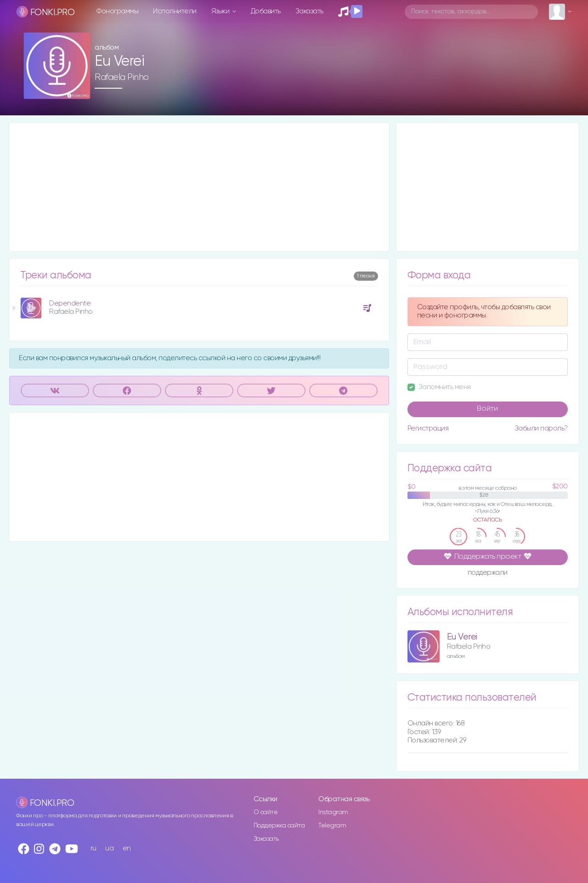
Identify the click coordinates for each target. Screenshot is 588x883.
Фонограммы (117, 11)
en (127, 848)
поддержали (488, 573)
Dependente (70, 303)
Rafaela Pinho (122, 77)
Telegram (332, 826)
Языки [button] (221, 11)
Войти (487, 409)
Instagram (333, 812)
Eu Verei (462, 637)
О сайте (266, 812)
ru (93, 848)
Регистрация (428, 428)
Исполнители (175, 11)
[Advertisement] (199, 187)
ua (109, 848)
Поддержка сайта (279, 826)
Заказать (309, 11)
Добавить (266, 11)
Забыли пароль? (541, 428)
